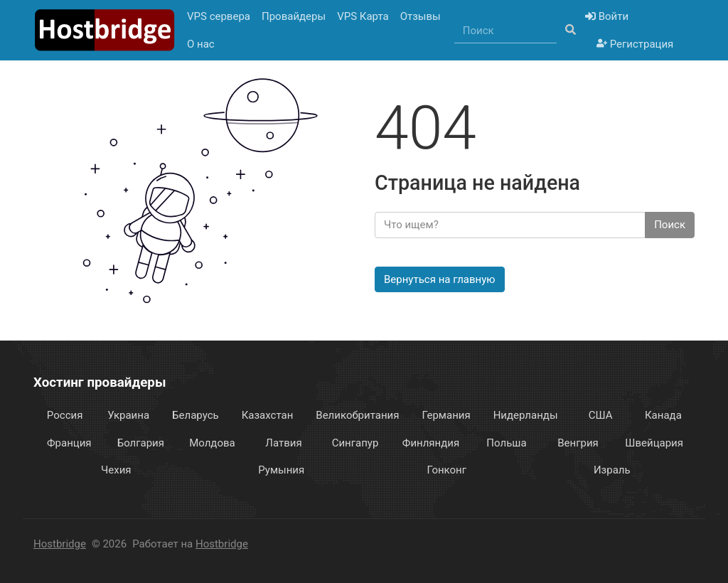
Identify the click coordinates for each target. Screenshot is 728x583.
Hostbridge (60, 544)
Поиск (670, 225)
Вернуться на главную (440, 279)
